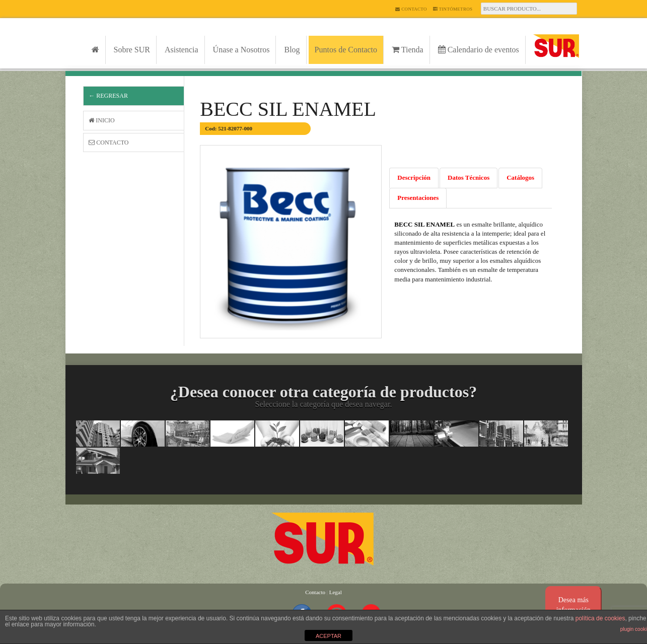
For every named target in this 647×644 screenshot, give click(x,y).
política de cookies (600, 618)
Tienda (408, 50)
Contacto (411, 9)
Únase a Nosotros (241, 50)
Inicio (101, 120)
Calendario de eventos (479, 50)
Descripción (414, 177)
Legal (336, 592)
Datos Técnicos (469, 177)
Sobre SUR (132, 50)
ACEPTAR (329, 636)
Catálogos (520, 177)
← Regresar (108, 96)
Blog (292, 50)
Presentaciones (418, 198)
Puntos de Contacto (346, 50)
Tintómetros (453, 9)
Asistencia (182, 50)
